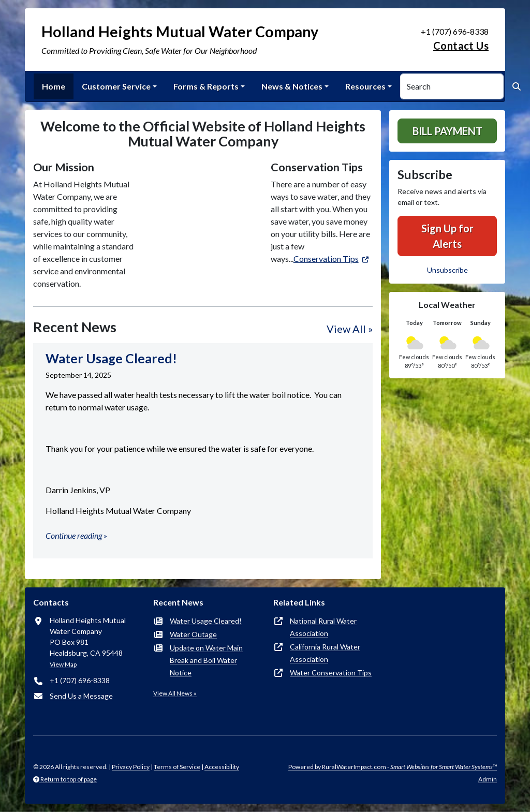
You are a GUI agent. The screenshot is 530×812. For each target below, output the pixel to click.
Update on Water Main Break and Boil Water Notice (206, 660)
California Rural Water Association (325, 653)
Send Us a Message (81, 696)
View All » (350, 329)
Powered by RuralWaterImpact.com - (393, 767)
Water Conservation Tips (331, 673)
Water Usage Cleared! (206, 621)
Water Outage (193, 634)
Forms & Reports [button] (206, 86)
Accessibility (222, 767)
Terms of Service (177, 767)
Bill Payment (447, 131)
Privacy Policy (131, 767)
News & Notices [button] (292, 86)
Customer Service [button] (116, 86)
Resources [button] (365, 86)
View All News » (175, 693)
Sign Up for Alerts (447, 236)
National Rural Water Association (323, 627)
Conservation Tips (326, 259)
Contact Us (461, 46)
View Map (63, 664)
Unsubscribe (447, 270)
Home (54, 86)
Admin (488, 779)
